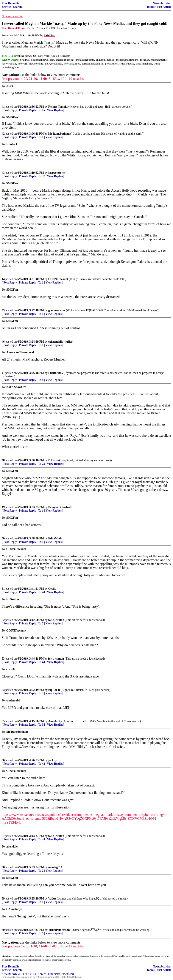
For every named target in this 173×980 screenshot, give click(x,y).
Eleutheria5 (56, 373)
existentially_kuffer (60, 342)
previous (14, 79)
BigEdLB (54, 690)
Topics (150, 7)
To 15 (42, 110)
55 (3, 721)
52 (3, 620)
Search (17, 7)
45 (3, 310)
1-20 (24, 79)
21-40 (33, 79)
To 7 (41, 623)
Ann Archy (55, 721)
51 (3, 589)
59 (3, 899)
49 (3, 507)
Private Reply (28, 110)
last (82, 79)
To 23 (42, 464)
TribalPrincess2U (59, 930)
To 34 (42, 725)
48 (3, 460)
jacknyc (53, 760)
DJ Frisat (54, 460)
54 (3, 690)
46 (3, 342)
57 (3, 836)
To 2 (41, 871)
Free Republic (11, 3)
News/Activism (162, 3)
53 (3, 659)
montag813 (55, 867)
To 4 (41, 380)
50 (3, 538)
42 (3, 134)
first (5, 79)
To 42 (42, 764)
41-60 (43, 79)
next (76, 79)
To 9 (41, 933)
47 (3, 373)
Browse (6, 7)
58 (3, 867)
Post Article (164, 7)
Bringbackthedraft (60, 507)
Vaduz (52, 899)
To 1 (41, 137)
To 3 (41, 693)
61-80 (52, 79)
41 (3, 107)
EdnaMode (55, 538)
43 (3, 173)
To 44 (42, 592)
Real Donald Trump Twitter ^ (20, 28)
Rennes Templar (58, 107)
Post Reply (10, 110)
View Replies (55, 110)
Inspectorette (56, 173)
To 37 (42, 176)
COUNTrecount (58, 279)
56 (3, 760)
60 (3, 930)
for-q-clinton (56, 620)
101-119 (66, 79)
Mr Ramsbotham (59, 134)
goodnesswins (57, 310)
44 (3, 279)
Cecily (52, 589)
